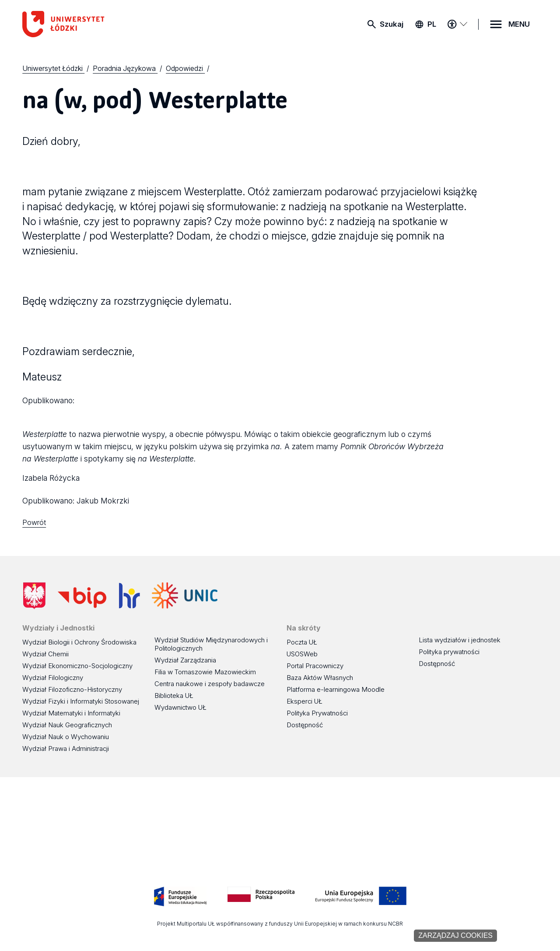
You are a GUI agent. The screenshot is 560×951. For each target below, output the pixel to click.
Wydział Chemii (45, 654)
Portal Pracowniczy (315, 666)
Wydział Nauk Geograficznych (67, 725)
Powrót (34, 522)
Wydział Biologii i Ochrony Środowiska (79, 642)
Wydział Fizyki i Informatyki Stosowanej (81, 701)
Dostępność (305, 725)
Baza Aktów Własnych (320, 678)
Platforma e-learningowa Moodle (336, 689)
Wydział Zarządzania (185, 660)
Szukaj (392, 24)
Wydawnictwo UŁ (180, 707)
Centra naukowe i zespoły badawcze (210, 684)
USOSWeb (302, 654)
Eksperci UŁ (304, 701)
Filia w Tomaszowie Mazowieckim (205, 672)
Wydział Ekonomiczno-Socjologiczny (77, 666)
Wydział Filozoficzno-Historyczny (72, 689)
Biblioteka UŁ (174, 696)
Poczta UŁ (302, 642)
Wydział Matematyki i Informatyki (71, 713)
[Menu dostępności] (457, 24)
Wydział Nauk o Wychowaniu (66, 737)
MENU (519, 24)
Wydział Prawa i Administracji (66, 748)
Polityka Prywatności (317, 713)
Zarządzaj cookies (455, 935)
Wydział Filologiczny (53, 678)
